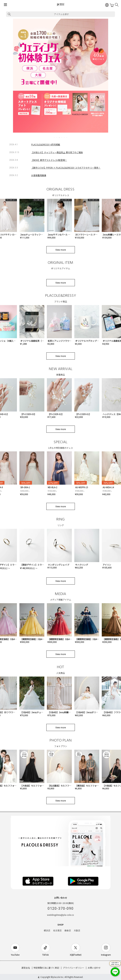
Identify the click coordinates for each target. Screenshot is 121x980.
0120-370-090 (61, 908)
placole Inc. (58, 977)
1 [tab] (55, 138)
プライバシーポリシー (73, 968)
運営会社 (26, 968)
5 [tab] (65, 138)
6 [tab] (67, 138)
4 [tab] (62, 138)
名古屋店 (57, 931)
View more (61, 250)
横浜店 (47, 931)
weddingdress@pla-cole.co (60, 915)
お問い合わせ (94, 968)
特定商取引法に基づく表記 (46, 968)
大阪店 (77, 931)
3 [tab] (60, 138)
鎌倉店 (68, 931)
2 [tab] (57, 138)
